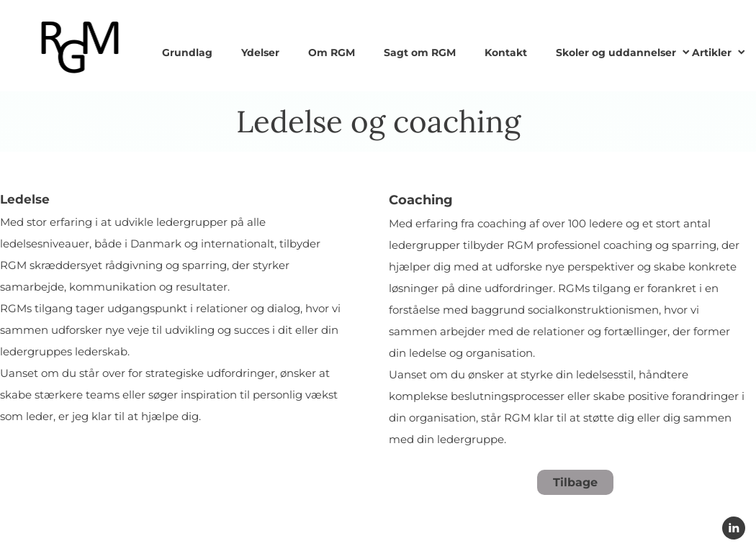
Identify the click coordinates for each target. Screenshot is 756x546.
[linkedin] (734, 528)
